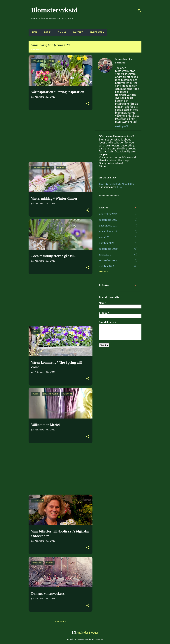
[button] (88, 104)
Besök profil (122, 126)
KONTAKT (77, 32)
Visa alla (36, 49)
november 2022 (108, 214)
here (120, 187)
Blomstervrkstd (54, 10)
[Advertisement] (59, 136)
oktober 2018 (106, 266)
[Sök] (139, 11)
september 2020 (108, 249)
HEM (34, 32)
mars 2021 (105, 237)
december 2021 (108, 226)
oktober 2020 (107, 243)
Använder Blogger (85, 633)
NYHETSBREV (96, 32)
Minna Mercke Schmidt (124, 61)
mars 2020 (105, 255)
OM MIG (61, 32)
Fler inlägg (61, 621)
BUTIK (46, 32)
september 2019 (108, 260)
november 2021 (108, 231)
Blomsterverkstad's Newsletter (117, 184)
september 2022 (108, 220)
